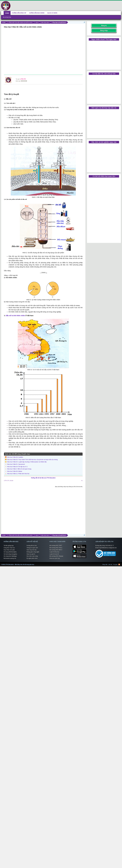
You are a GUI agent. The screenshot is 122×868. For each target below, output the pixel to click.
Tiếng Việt (105, 564)
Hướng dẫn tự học (32, 546)
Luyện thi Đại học (54, 552)
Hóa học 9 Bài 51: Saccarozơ (16, 464)
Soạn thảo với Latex (9, 550)
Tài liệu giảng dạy (9, 546)
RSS (119, 564)
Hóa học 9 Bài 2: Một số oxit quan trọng (19, 469)
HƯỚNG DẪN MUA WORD (37, 13)
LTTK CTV (23, 79)
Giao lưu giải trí (31, 554)
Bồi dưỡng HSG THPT (56, 546)
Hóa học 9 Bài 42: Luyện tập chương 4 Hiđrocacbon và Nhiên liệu (27, 462)
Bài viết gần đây (7, 17)
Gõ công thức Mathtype (10, 556)
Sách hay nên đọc (32, 550)
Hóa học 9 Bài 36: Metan (15, 471)
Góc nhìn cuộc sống (32, 556)
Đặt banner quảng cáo (10, 558)
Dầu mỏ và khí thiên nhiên (15, 316)
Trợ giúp (115, 564)
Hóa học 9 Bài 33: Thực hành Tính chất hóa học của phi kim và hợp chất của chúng (32, 460)
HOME (7, 13)
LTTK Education (35, 563)
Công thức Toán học (9, 548)
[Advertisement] (43, 52)
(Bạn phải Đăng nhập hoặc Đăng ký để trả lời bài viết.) (69, 487)
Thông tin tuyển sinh (32, 548)
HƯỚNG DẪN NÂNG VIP (19, 13)
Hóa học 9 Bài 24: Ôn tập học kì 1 (17, 467)
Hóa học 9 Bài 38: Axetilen (15, 457)
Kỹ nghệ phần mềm (32, 558)
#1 (82, 481)
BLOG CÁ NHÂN (52, 13)
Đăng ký (104, 25)
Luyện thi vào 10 (54, 554)
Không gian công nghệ (33, 552)
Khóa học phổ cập (55, 558)
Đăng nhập (104, 30)
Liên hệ (110, 564)
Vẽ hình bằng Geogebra (10, 554)
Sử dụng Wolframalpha (10, 552)
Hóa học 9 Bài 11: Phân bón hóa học (18, 474)
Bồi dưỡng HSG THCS (56, 548)
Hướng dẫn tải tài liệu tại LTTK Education (43, 478)
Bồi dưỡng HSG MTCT (56, 550)
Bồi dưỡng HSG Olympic (56, 556)
